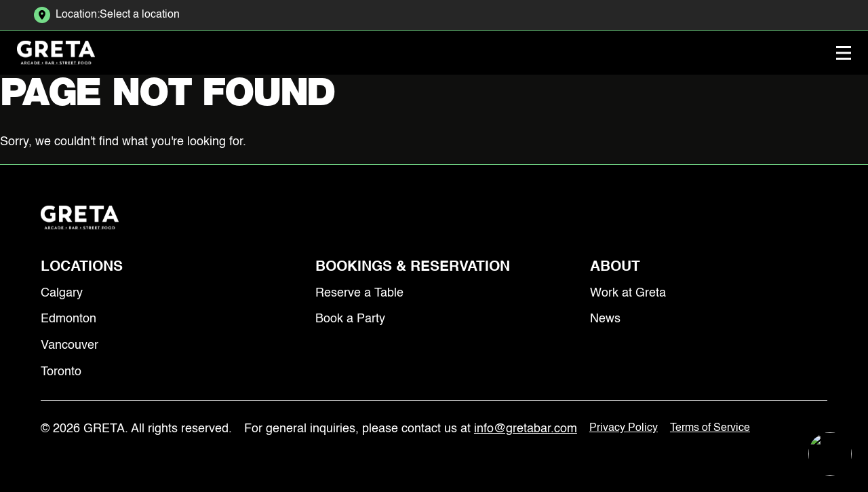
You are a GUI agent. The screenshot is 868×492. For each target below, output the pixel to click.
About (615, 267)
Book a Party (350, 319)
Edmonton (68, 319)
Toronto (61, 372)
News (605, 319)
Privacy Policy (624, 428)
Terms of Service (710, 428)
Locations (82, 267)
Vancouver (70, 345)
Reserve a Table (359, 293)
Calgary (62, 293)
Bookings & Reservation (413, 267)
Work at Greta (628, 293)
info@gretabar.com (526, 429)
